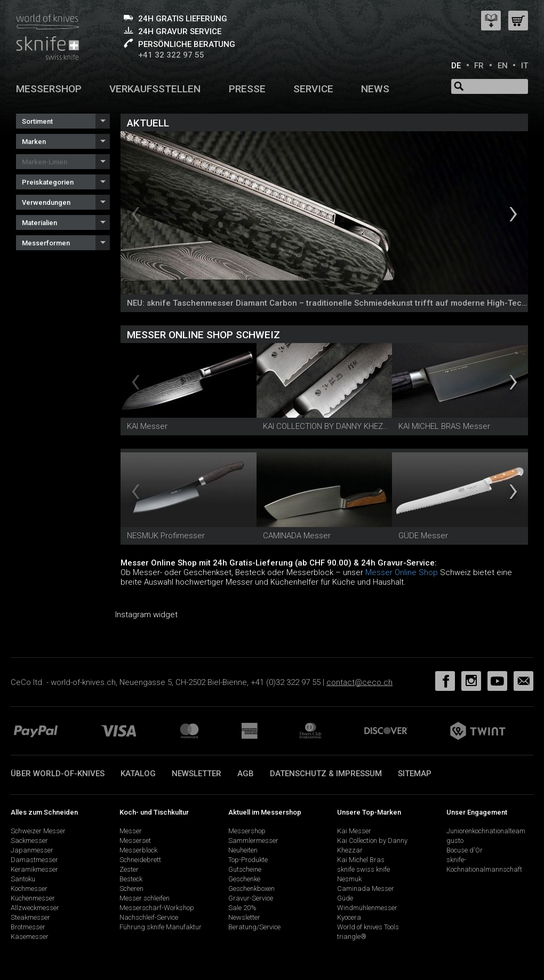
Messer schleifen (145, 898)
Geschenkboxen (251, 889)
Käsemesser (30, 937)
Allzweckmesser (35, 908)
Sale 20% (242, 908)
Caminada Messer (366, 889)
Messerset (135, 840)
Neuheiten (243, 850)
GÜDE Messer (423, 536)
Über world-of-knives (58, 774)
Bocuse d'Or (465, 850)
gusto (455, 840)
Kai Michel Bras (361, 860)
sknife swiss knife (363, 869)
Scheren (131, 889)
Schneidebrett (140, 860)
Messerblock (138, 850)
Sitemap (415, 774)
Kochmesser (29, 889)
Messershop (49, 89)
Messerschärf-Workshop (157, 908)
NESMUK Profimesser (166, 536)
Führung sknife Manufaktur (161, 927)
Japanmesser (32, 850)
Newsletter (197, 774)
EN (503, 66)
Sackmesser (29, 840)
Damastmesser (34, 860)
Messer (131, 831)
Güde (345, 898)
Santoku (23, 879)
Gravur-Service (251, 898)
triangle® (352, 937)
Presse (247, 89)
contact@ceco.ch (359, 682)
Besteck (131, 879)
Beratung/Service (254, 927)
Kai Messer (354, 831)
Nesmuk (349, 879)
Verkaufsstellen (155, 89)
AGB (246, 774)
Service (313, 89)
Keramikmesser (34, 869)
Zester (129, 869)
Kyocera (349, 917)
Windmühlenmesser (367, 908)
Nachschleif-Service (149, 917)
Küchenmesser (33, 898)
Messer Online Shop (402, 572)
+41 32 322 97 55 (171, 55)
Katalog (138, 774)
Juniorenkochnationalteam (486, 831)
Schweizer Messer (38, 831)
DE (456, 66)
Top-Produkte (248, 860)
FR (479, 66)
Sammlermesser (253, 840)
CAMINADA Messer (297, 536)
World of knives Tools (368, 927)
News (375, 89)
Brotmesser (28, 927)
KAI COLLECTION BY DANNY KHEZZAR (330, 426)
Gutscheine (245, 869)
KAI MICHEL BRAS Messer (444, 426)
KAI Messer (147, 426)
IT (525, 66)
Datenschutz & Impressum (326, 774)
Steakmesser (30, 917)
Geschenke (244, 879)
